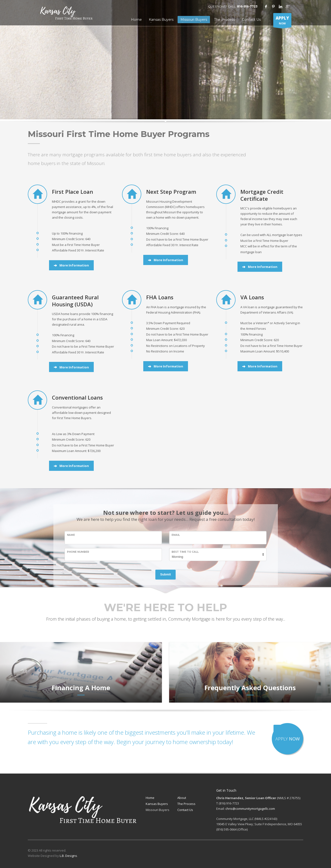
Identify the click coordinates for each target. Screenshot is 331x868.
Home (150, 798)
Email (176, 535)
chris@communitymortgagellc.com (250, 809)
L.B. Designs (68, 856)
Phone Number (78, 552)
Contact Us (185, 810)
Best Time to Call (185, 552)
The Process (186, 804)
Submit (165, 574)
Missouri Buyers (158, 810)
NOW (282, 21)
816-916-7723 (247, 6)
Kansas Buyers (157, 804)
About (182, 798)
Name (71, 535)
